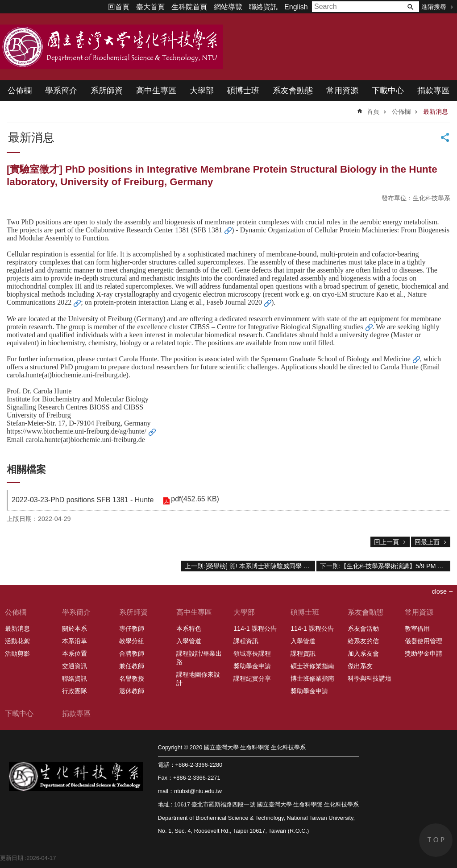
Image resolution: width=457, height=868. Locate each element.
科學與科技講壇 (370, 678)
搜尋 (410, 7)
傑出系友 (360, 666)
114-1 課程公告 (255, 628)
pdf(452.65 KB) (195, 499)
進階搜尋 (434, 7)
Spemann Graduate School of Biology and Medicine (336, 359)
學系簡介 (61, 91)
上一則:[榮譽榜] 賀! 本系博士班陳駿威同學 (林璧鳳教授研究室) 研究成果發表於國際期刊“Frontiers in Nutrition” (250, 566)
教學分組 (132, 641)
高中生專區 (156, 91)
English (296, 7)
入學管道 (189, 641)
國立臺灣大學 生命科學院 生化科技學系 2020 (112, 47)
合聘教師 (132, 653)
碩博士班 (243, 91)
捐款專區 (433, 91)
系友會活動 (363, 628)
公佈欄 (20, 91)
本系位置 (75, 653)
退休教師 (132, 691)
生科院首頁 (189, 7)
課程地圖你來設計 (198, 679)
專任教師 (132, 628)
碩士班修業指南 (312, 666)
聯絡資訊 (263, 7)
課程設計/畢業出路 (199, 658)
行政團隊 (75, 691)
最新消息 (436, 112)
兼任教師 (132, 666)
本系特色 (189, 628)
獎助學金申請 (252, 666)
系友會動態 (293, 91)
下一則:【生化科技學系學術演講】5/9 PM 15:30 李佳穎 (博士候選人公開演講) (385, 566)
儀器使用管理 (424, 641)
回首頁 (119, 7)
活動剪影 (17, 653)
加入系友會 (363, 653)
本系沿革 (75, 641)
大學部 (202, 91)
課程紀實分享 (252, 678)
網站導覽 (228, 7)
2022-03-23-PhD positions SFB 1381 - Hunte (83, 500)
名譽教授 (132, 678)
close (439, 591)
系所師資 (107, 91)
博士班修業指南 (312, 678)
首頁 (373, 112)
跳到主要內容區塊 (5, 5)
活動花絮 (17, 641)
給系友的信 (363, 641)
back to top (436, 840)
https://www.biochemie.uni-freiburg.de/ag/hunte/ (77, 431)
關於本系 (75, 628)
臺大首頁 (150, 7)
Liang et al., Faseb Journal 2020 (216, 302)
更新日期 (12, 858)
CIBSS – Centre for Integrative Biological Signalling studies (277, 327)
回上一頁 (386, 542)
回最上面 (427, 542)
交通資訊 (75, 666)
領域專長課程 (252, 653)
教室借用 (417, 628)
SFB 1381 (208, 230)
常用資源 (342, 91)
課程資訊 (246, 641)
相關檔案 (26, 469)
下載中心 (388, 91)
